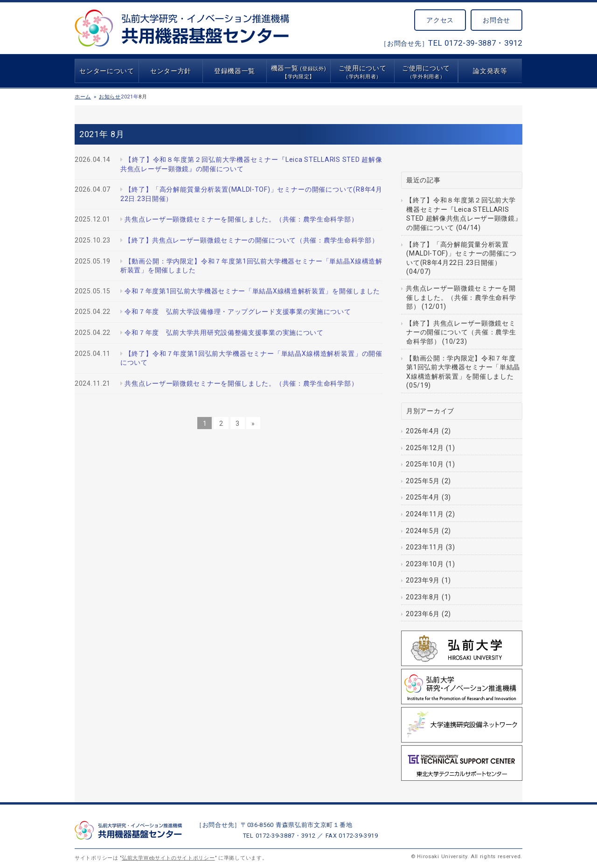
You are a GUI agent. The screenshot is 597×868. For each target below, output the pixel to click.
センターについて (107, 71)
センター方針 (171, 71)
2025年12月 (425, 448)
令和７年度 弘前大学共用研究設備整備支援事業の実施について (224, 333)
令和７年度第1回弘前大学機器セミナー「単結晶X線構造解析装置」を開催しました (252, 291)
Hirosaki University (442, 857)
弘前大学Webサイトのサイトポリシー (168, 858)
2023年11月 (425, 547)
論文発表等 (490, 71)
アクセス (440, 20)
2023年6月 (423, 614)
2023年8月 (423, 597)
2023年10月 (425, 564)
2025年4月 (423, 497)
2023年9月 (423, 580)
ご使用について (363, 72)
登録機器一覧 (235, 71)
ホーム (83, 97)
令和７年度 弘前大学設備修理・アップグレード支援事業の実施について (238, 312)
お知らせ (110, 97)
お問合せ (496, 20)
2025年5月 (423, 481)
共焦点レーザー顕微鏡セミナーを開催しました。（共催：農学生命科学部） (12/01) (461, 297)
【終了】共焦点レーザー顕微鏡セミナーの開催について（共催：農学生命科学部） (251, 240)
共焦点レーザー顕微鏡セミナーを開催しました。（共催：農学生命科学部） (241, 219)
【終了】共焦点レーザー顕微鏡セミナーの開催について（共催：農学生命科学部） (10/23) (461, 332)
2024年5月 (423, 531)
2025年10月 (425, 464)
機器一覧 (299, 72)
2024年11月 (425, 514)
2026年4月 (423, 431)
